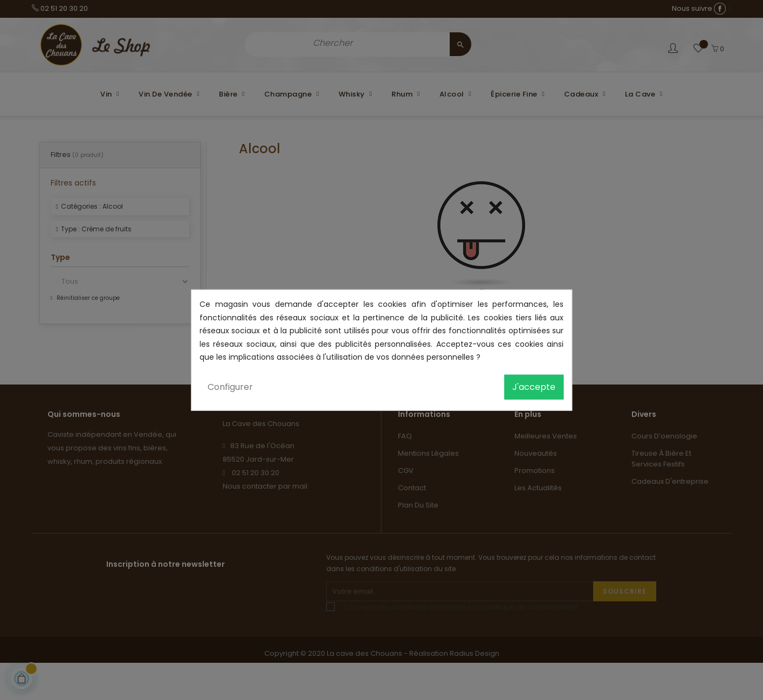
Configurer (230, 386)
